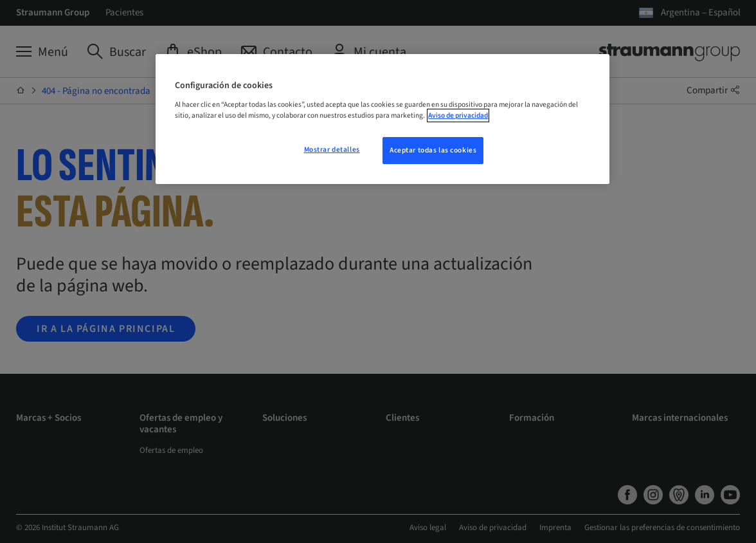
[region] (382, 119)
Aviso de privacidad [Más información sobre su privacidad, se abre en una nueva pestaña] (458, 115)
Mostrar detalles (332, 150)
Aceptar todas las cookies (433, 150)
